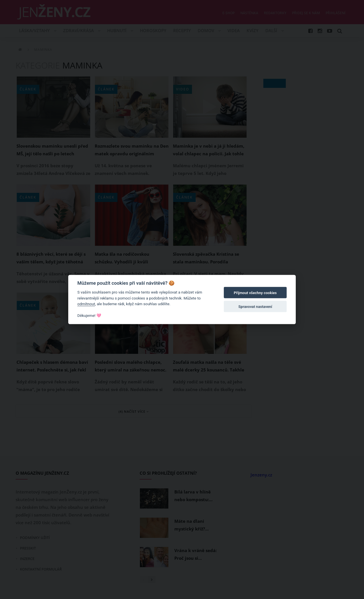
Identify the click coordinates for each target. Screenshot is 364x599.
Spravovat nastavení (255, 306)
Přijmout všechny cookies (255, 293)
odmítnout (86, 304)
